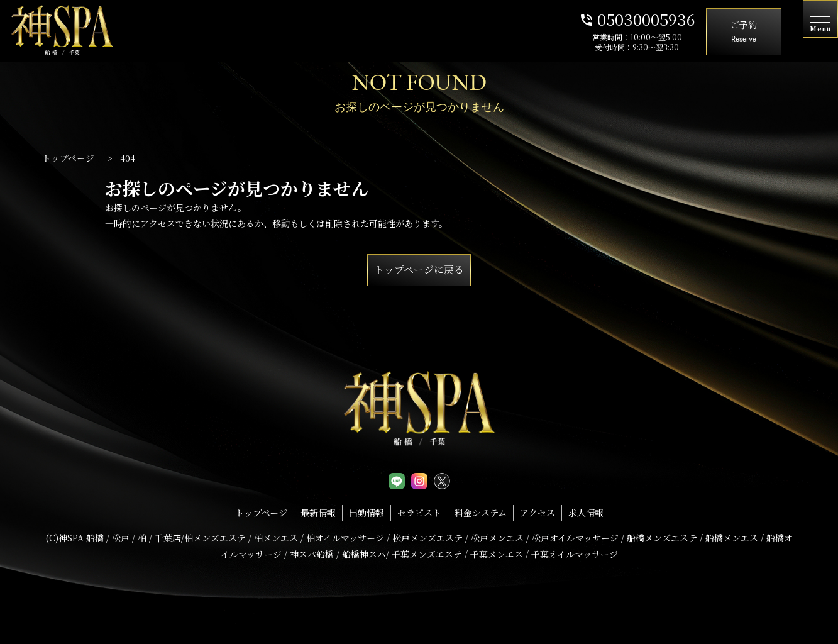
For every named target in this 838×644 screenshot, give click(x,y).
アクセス (538, 513)
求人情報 (586, 513)
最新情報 (318, 513)
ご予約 (744, 32)
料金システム (481, 513)
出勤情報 (367, 513)
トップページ (261, 513)
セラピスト (419, 513)
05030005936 (637, 19)
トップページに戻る (419, 269)
